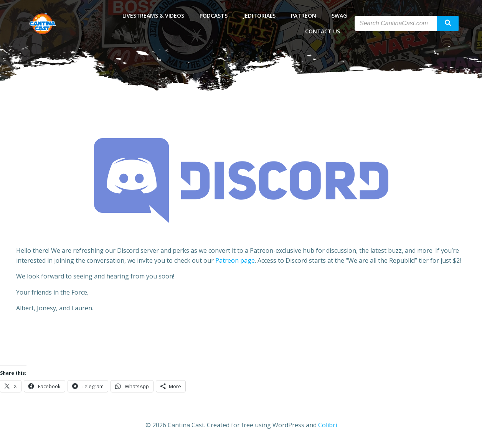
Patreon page (235, 260)
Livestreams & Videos (153, 16)
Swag (339, 16)
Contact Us (326, 31)
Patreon (304, 16)
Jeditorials (259, 16)
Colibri (328, 425)
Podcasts (214, 16)
